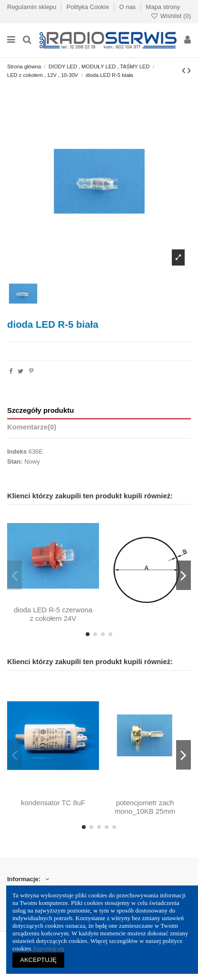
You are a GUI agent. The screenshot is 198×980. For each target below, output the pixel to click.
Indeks (17, 452)
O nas (128, 7)
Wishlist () (171, 16)
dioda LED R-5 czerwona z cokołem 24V (53, 614)
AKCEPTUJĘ (38, 960)
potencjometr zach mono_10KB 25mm (145, 807)
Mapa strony (163, 7)
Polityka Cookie (89, 7)
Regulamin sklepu (33, 7)
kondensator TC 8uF (53, 803)
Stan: (15, 461)
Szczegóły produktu (40, 410)
